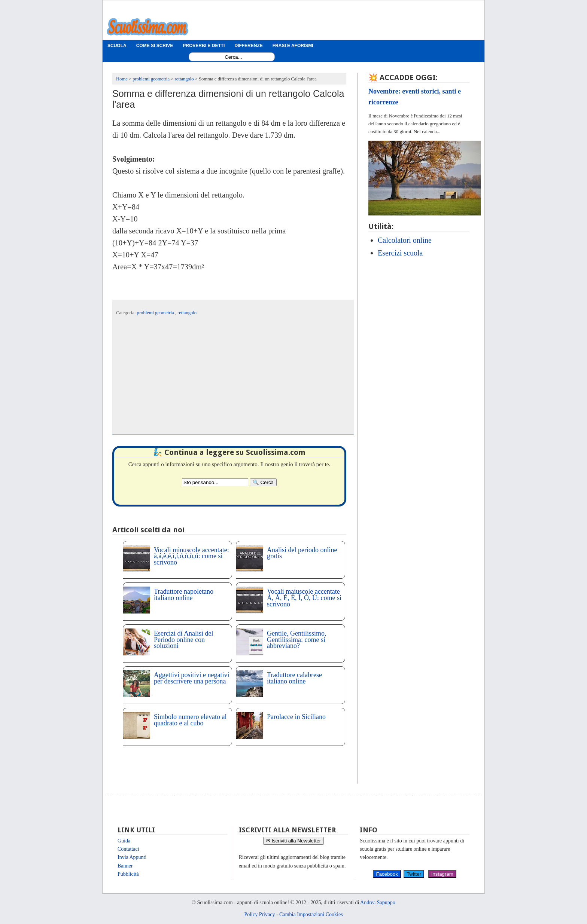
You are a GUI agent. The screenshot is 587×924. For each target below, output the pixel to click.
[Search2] (215, 482)
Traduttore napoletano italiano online (184, 595)
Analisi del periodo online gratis (302, 553)
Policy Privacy (259, 914)
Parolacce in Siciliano (296, 717)
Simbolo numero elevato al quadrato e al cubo (190, 720)
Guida (124, 841)
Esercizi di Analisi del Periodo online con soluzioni (183, 640)
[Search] (263, 482)
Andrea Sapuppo (378, 902)
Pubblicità (128, 874)
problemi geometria (156, 313)
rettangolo (187, 313)
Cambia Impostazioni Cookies (311, 914)
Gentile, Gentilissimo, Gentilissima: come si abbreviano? (296, 640)
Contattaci (128, 849)
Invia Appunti (132, 857)
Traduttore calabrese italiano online (294, 678)
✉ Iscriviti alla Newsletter (294, 841)
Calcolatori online (405, 240)
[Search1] (233, 57)
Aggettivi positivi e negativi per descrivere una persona (191, 678)
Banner (125, 866)
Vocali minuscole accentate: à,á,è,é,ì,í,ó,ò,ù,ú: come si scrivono (191, 556)
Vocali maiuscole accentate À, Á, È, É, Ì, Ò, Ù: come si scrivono (304, 598)
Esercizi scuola (400, 253)
